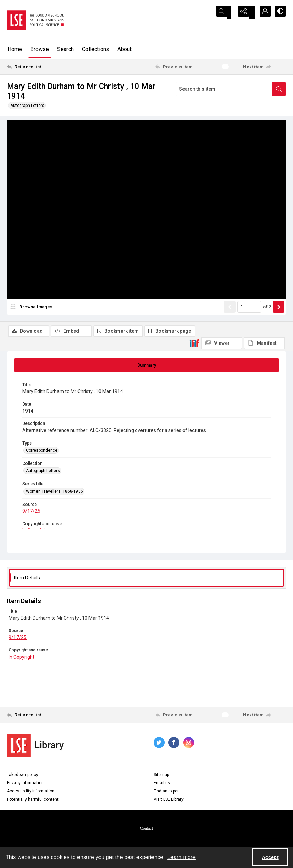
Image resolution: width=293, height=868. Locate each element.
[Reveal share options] (245, 12)
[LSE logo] (35, 20)
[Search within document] (279, 89)
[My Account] (262, 12)
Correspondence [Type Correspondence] (42, 453)
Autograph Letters (27, 106)
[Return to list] (44, 67)
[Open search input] (228, 12)
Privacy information (25, 786)
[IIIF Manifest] (264, 138)
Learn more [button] (181, 857)
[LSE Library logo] (35, 748)
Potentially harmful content (33, 802)
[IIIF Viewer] (222, 138)
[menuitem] (146, 831)
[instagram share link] (189, 745)
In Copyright (22, 660)
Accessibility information (31, 794)
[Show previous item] (230, 340)
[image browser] (33, 340)
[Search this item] (224, 89)
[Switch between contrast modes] (279, 12)
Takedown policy (23, 777)
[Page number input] (249, 340)
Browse (40, 49)
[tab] (146, 368)
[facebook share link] (174, 745)
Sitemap (161, 777)
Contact (146, 831)
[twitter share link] (159, 745)
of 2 (267, 340)
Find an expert (167, 794)
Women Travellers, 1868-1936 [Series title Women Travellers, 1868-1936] (54, 494)
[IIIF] (194, 138)
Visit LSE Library (169, 802)
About (124, 49)
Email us (162, 786)
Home (15, 49)
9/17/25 (31, 514)
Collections (96, 49)
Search (65, 49)
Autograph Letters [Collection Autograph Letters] (43, 474)
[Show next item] (279, 340)
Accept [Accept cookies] (270, 857)
